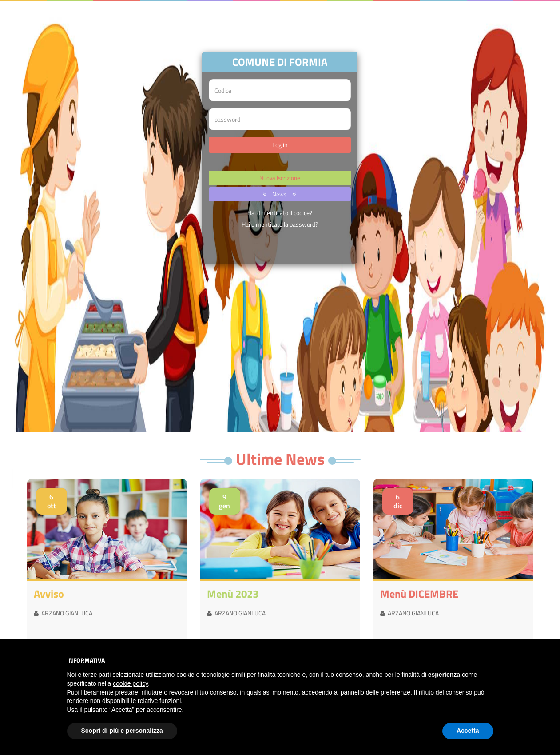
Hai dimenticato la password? (280, 224)
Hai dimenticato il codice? (280, 213)
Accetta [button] (468, 731)
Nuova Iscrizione (280, 178)
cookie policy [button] (130, 683)
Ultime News (280, 459)
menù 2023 (233, 594)
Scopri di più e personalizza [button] (122, 731)
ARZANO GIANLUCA (63, 613)
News (278, 194)
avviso (49, 594)
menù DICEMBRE (419, 594)
